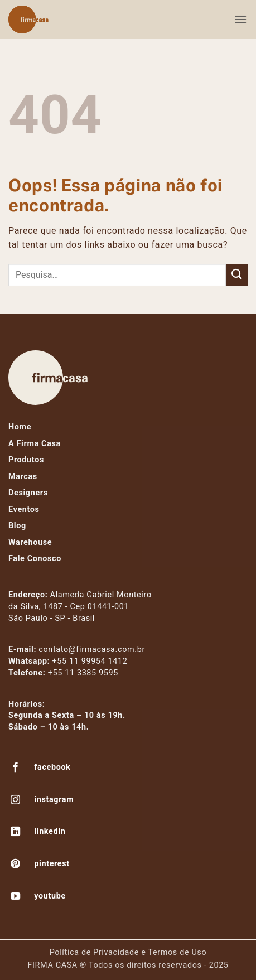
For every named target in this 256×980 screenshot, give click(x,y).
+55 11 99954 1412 (90, 661)
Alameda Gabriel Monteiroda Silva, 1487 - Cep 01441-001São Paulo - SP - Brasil (80, 607)
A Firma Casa (35, 444)
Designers (28, 493)
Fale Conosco (35, 559)
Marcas (23, 477)
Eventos (24, 510)
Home (20, 427)
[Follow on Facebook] (16, 769)
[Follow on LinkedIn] (16, 833)
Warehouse (30, 542)
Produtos (26, 460)
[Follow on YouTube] (16, 897)
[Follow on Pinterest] (16, 865)
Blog (17, 526)
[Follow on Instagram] (16, 801)
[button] (241, 19)
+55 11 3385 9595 (83, 673)
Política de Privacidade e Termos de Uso (128, 952)
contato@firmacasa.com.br (92, 650)
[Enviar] (237, 275)
